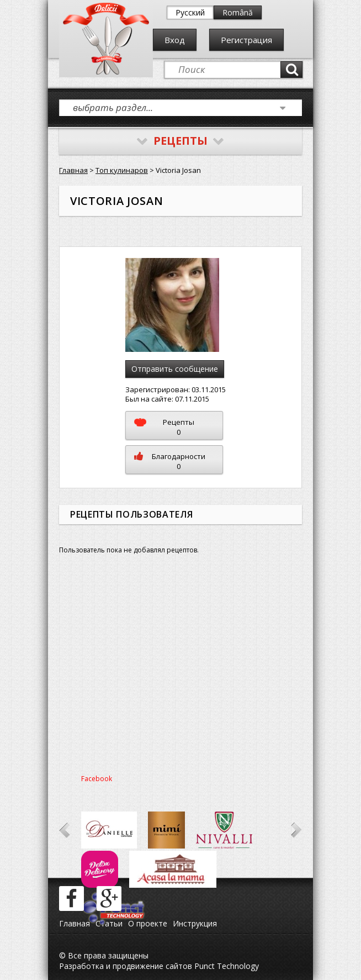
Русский (190, 12)
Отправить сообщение (175, 369)
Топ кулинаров (122, 170)
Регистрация (246, 40)
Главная (73, 170)
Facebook (97, 779)
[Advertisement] (180, 668)
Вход (175, 40)
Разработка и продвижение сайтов (126, 966)
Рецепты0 (164, 427)
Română (238, 12)
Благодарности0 (170, 461)
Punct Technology (225, 966)
